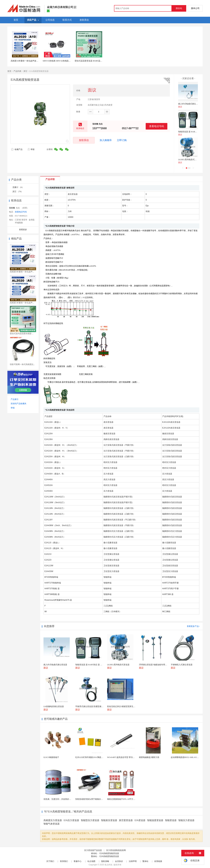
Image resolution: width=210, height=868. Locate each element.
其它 (25, 71)
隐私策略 (105, 861)
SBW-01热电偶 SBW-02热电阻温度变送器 (61, 61)
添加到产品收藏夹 (19, 404)
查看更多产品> (193, 626)
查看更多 (23, 230)
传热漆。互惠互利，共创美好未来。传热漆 (62, 799)
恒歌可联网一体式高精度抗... (22, 364)
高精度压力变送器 (53, 820)
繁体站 (145, 861)
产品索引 (15, 399)
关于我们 (50, 861)
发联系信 (84, 140)
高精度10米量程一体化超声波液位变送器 (28, 61)
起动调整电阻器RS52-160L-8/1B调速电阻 (188, 757)
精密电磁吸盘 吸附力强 (149, 757)
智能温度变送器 (155, 820)
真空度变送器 (126, 820)
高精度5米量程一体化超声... (22, 303)
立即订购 (122, 140)
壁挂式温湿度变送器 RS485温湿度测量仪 (92, 61)
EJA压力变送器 (71, 820)
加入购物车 (106, 140)
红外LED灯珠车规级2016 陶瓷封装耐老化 (93, 757)
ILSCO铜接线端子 (51, 757)
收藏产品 (17, 149)
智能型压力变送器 (90, 820)
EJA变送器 (140, 820)
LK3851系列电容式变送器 (189, 160)
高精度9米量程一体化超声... (22, 272)
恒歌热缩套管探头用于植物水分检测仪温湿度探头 (97, 799)
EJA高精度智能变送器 (109, 853)
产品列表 (17, 71)
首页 (9, 71)
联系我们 (64, 861)
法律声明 (133, 861)
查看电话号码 (157, 126)
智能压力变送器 (186, 820)
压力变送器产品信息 (93, 850)
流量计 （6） (18, 187)
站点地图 (91, 861)
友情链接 (158, 861)
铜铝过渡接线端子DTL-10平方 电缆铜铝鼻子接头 (128, 799)
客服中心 (78, 861)
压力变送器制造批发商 (116, 850)
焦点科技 (108, 865)
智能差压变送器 (109, 820)
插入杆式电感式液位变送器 (190, 104)
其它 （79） (18, 192)
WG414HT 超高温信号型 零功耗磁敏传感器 (126, 757)
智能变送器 (171, 820)
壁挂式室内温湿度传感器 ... (22, 334)
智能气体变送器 (52, 824)
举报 (31, 149)
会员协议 (119, 861)
